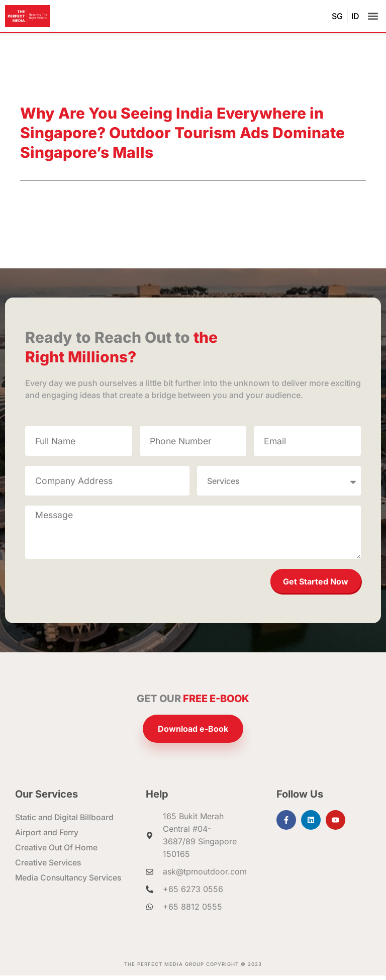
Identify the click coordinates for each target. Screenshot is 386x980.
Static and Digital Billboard (65, 822)
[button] (373, 16)
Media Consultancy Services (70, 883)
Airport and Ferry (47, 837)
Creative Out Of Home (57, 852)
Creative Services (48, 867)
